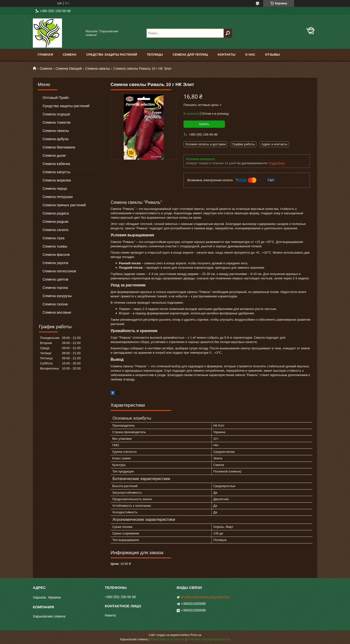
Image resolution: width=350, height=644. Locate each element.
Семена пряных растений (64, 205)
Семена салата (55, 230)
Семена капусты (56, 172)
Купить (204, 124)
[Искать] (228, 33)
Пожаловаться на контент (167, 639)
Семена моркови (57, 180)
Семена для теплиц (190, 55)
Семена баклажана (59, 147)
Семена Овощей (69, 69)
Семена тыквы (55, 246)
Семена (70, 55)
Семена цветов (55, 279)
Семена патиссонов (59, 271)
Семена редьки (56, 221)
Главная (45, 55)
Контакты (227, 55)
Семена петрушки (58, 197)
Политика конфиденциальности (209, 639)
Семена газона (55, 304)
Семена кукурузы (57, 296)
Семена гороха (55, 288)
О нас (250, 55)
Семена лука (53, 238)
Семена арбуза (55, 139)
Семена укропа (55, 263)
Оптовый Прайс (56, 98)
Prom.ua (196, 635)
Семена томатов (57, 122)
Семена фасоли (56, 254)
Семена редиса (56, 213)
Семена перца (55, 188)
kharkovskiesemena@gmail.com (205, 597)
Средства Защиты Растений (112, 55)
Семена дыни (54, 155)
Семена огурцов (56, 114)
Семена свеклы (98, 69)
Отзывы (272, 55)
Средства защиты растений (66, 106)
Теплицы (155, 55)
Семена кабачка (56, 164)
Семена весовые (57, 312)
